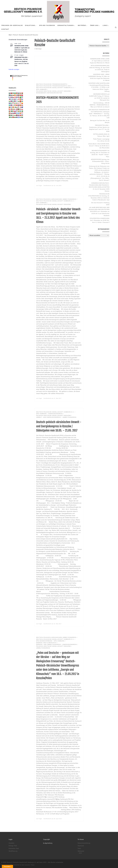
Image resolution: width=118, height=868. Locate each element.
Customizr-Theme (29, 865)
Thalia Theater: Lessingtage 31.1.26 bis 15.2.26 (101, 140)
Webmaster (81, 851)
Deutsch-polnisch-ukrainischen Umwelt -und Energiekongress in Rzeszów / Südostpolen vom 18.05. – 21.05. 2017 (59, 426)
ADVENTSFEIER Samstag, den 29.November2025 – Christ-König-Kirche (100, 161)
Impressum (81, 846)
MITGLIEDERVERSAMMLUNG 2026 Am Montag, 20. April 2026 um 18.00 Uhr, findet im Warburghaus (99, 69)
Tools (79, 848)
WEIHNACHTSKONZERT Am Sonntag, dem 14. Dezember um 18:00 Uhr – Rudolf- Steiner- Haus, (100, 154)
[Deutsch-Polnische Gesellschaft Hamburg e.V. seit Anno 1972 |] (59, 12)
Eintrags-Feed (13, 846)
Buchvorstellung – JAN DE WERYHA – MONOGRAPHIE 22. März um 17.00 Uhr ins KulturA (99, 105)
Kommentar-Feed (14, 848)
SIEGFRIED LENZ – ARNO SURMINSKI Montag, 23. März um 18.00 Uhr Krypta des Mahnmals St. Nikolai (99, 77)
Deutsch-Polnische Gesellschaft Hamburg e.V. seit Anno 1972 (27, 862)
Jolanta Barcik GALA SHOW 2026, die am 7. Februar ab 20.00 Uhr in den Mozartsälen (99, 146)
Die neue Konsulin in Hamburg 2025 (100, 204)
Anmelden (11, 843)
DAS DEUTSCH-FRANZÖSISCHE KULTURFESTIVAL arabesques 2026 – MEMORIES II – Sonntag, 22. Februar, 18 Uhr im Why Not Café (99, 114)
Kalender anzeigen (14, 69)
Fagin (40, 186)
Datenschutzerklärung (84, 843)
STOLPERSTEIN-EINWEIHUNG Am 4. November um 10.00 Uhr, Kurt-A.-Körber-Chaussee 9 (100, 220)
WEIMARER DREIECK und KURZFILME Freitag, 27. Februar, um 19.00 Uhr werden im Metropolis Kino (99, 97)
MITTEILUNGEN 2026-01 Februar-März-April (101, 135)
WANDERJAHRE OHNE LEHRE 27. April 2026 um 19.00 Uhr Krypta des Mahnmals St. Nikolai (100, 61)
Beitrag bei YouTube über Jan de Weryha (100, 121)
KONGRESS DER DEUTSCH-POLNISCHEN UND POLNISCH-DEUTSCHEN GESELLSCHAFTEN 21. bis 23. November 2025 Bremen (99, 187)
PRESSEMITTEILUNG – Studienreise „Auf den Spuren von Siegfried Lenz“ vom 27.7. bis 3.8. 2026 (22, 61)
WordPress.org (13, 851)
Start (10, 35)
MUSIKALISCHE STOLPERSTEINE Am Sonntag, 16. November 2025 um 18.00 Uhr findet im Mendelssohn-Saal (99, 197)
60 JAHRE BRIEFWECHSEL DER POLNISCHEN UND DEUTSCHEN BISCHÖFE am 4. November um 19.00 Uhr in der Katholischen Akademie (99, 211)
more (80, 853)
